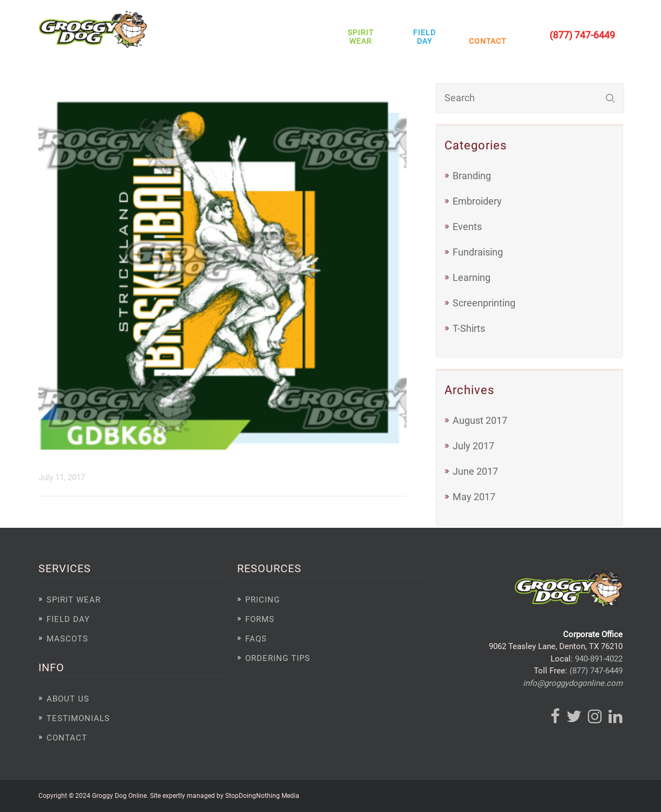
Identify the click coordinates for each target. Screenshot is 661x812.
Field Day (424, 37)
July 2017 (473, 446)
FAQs (256, 639)
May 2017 (474, 497)
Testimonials (78, 718)
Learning (472, 277)
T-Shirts (469, 328)
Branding (472, 176)
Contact (485, 41)
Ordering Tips (278, 658)
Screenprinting (484, 303)
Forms (260, 619)
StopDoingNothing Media (262, 795)
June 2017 (475, 471)
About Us (68, 699)
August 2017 (480, 420)
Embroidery (477, 201)
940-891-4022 (599, 659)
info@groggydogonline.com (573, 683)
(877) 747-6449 (596, 671)
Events (467, 227)
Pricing (263, 600)
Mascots (67, 639)
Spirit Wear (361, 37)
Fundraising (478, 252)
